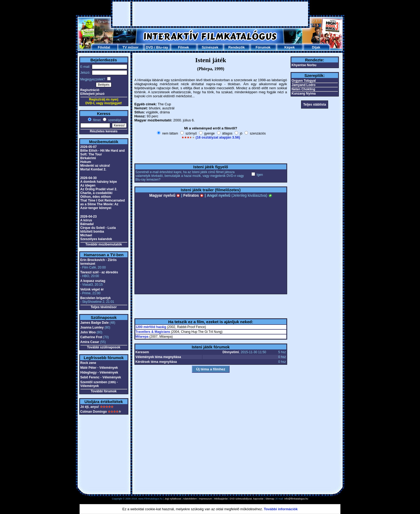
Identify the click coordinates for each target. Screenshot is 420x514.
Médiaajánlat (221, 499)
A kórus (86, 220)
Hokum (86, 162)
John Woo (88, 332)
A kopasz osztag (93, 281)
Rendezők (236, 47)
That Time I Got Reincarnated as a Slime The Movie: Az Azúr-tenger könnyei (103, 204)
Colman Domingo (94, 412)
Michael (86, 235)
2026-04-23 (89, 217)
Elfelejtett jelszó (93, 94)
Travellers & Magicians (153, 332)
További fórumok (104, 391)
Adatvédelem (190, 499)
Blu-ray (162, 47)
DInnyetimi (231, 352)
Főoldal (104, 47)
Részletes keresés (104, 131)
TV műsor (130, 47)
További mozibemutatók (104, 244)
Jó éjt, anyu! (90, 407)
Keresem (142, 352)
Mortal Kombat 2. (93, 169)
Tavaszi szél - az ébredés (99, 272)
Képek (289, 47)
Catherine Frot (91, 337)
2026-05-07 (89, 147)
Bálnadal (87, 224)
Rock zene (88, 363)
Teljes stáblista (315, 105)
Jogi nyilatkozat (173, 499)
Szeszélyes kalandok (96, 239)
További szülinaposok (104, 347)
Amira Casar (90, 342)
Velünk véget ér (92, 289)
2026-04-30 (89, 178)
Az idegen (88, 185)
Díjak (316, 47)
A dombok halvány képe (99, 182)
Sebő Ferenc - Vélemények (101, 377)
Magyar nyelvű (165, 195)
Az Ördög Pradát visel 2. (99, 189)
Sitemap (270, 499)
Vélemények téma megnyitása (158, 357)
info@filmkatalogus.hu (296, 499)
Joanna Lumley (92, 327)
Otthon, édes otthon (96, 197)
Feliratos (193, 195)
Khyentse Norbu (304, 65)
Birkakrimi (88, 158)
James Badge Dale (95, 323)
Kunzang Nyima (304, 94)
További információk (281, 509)
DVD (149, 47)
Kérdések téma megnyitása (156, 362)
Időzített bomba (92, 232)
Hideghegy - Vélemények (99, 373)
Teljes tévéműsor (104, 307)
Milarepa (142, 337)
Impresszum (206, 499)
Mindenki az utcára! (95, 166)
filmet (96, 120)
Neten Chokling (303, 89)
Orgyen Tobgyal (304, 81)
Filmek (183, 47)
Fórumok (263, 47)
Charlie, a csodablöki (96, 193)
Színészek (210, 47)
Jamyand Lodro (304, 85)
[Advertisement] (210, 14)
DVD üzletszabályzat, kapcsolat (246, 499)
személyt (114, 120)
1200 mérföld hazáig (151, 327)
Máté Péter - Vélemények (99, 368)
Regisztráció (90, 90)
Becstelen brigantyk (96, 298)
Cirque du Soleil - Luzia (98, 228)
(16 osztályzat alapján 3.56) (218, 137)
